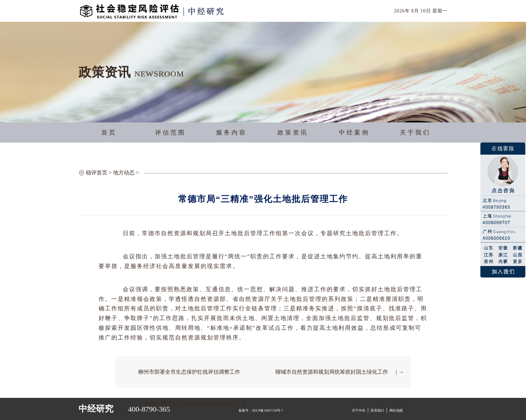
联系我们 (377, 410)
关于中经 (359, 410)
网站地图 (396, 410)
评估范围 (170, 133)
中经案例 (354, 133)
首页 (109, 133)
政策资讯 (293, 133)
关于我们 (415, 133)
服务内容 (231, 133)
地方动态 (124, 173)
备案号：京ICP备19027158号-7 (261, 410)
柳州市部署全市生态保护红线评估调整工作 (189, 372)
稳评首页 (97, 173)
